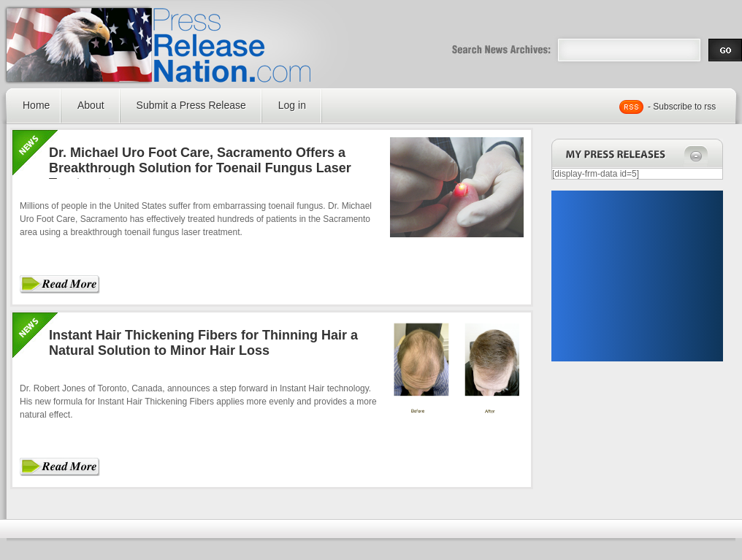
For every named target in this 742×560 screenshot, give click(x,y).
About (91, 105)
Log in (292, 105)
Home (36, 105)
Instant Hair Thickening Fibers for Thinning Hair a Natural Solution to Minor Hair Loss (203, 343)
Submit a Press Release (191, 105)
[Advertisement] (637, 276)
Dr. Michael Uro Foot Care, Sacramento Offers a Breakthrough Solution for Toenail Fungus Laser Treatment (200, 168)
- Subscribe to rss (682, 107)
